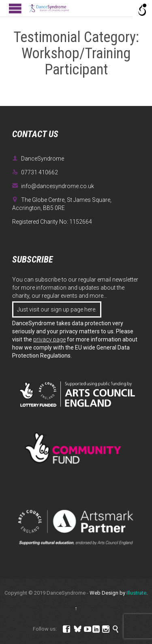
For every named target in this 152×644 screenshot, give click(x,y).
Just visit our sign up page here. (57, 309)
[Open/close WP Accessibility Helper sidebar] (142, 10)
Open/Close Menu (15, 8)
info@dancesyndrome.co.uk (53, 186)
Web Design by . (119, 593)
